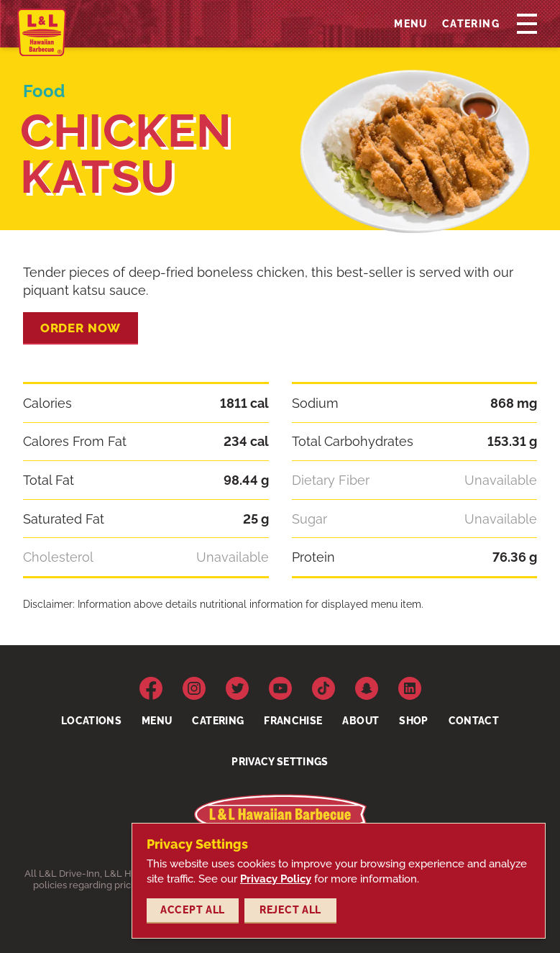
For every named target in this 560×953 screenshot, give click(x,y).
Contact (474, 721)
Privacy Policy (276, 879)
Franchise (293, 721)
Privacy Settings (280, 762)
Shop (413, 721)
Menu (411, 27)
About (361, 721)
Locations (91, 721)
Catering (471, 27)
